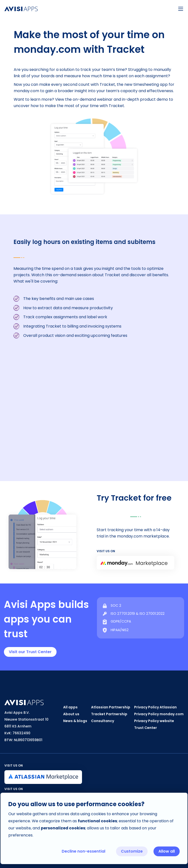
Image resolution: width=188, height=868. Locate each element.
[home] (87, 9)
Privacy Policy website (154, 721)
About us (71, 714)
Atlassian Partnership (111, 707)
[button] (181, 9)
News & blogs (75, 721)
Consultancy (103, 721)
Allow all (167, 851)
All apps (70, 707)
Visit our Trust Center (30, 652)
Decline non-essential (83, 851)
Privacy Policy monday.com (159, 714)
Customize (132, 851)
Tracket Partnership (109, 714)
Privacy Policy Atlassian (155, 707)
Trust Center (146, 728)
